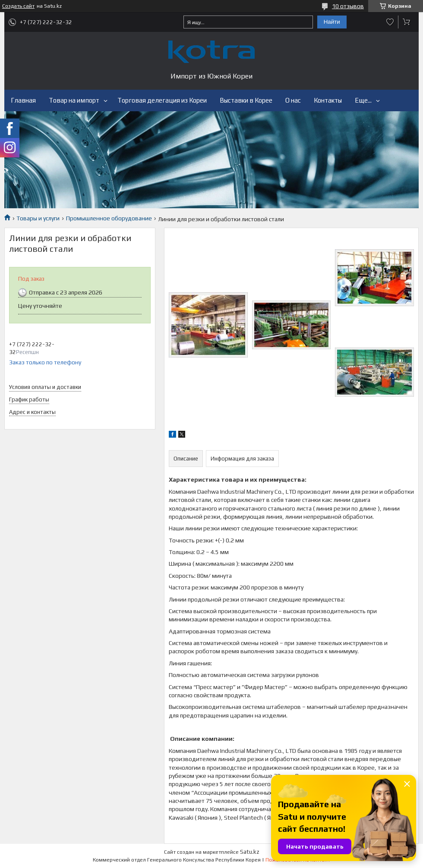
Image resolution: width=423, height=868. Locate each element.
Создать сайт (18, 6)
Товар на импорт (74, 100)
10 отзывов (348, 6)
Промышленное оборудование (109, 218)
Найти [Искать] (332, 22)
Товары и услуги (38, 218)
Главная (23, 100)
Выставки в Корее (246, 100)
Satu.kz (250, 852)
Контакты (328, 100)
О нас (293, 100)
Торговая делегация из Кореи (162, 100)
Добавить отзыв (390, 22)
